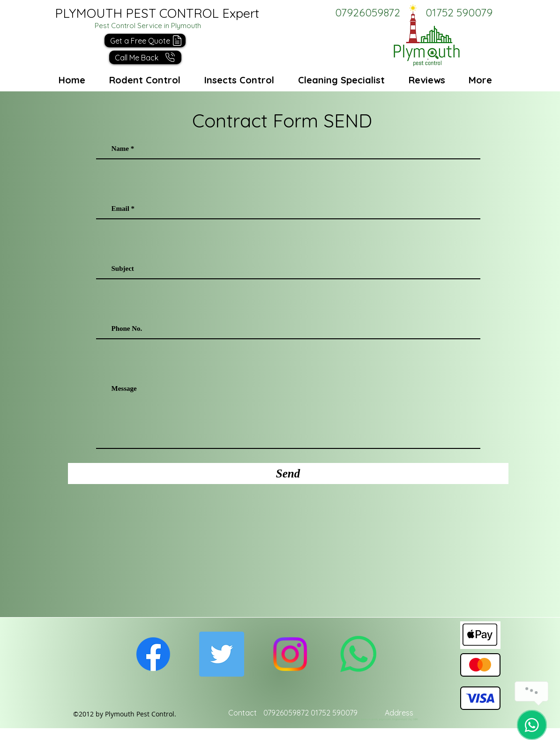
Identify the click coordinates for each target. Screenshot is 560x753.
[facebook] (153, 654)
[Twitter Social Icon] (222, 654)
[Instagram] (290, 654)
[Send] (288, 473)
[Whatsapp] (358, 654)
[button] (145, 57)
